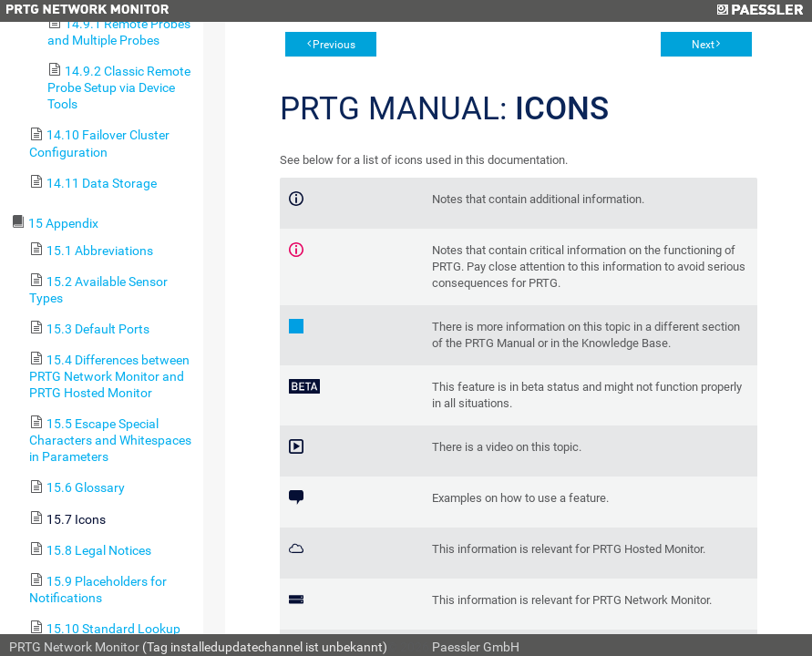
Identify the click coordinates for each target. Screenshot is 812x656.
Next (703, 45)
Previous (334, 45)
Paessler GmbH (476, 647)
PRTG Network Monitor (74, 647)
